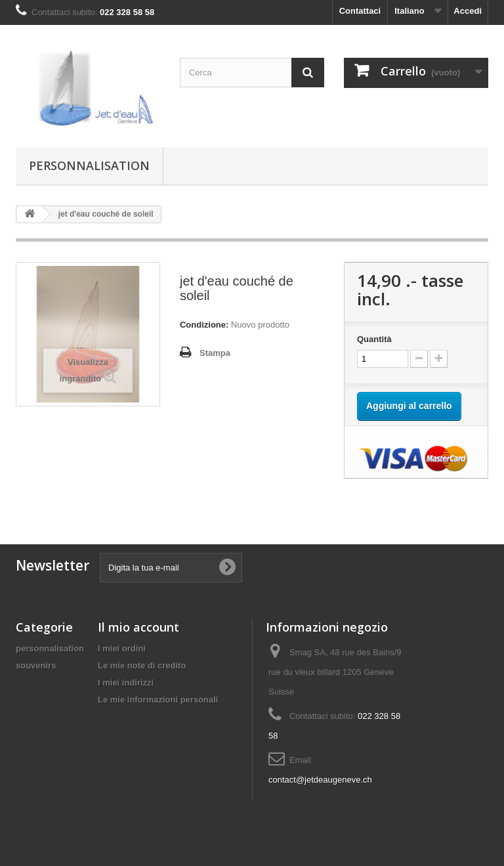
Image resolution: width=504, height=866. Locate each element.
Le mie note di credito (142, 665)
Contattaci (360, 11)
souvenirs (36, 665)
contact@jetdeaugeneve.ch (320, 780)
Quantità (374, 339)
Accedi (468, 11)
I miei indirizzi (126, 682)
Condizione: (204, 325)
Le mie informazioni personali (158, 700)
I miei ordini (122, 648)
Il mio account (138, 627)
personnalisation (89, 165)
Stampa (215, 353)
